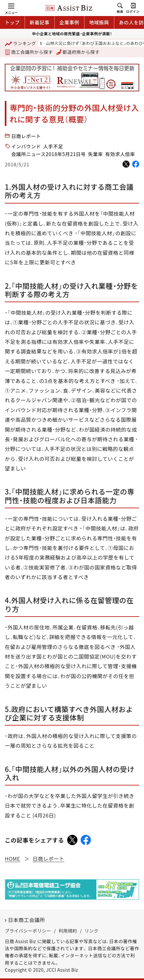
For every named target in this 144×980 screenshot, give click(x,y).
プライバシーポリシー (28, 931)
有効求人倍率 (120, 154)
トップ (12, 22)
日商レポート (26, 136)
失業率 (96, 154)
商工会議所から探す (29, 52)
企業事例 (69, 22)
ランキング (20, 44)
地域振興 (99, 22)
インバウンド (26, 146)
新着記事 (40, 22)
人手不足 (53, 146)
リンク (92, 931)
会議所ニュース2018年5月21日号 (48, 154)
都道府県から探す (78, 52)
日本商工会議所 (27, 920)
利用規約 (68, 931)
